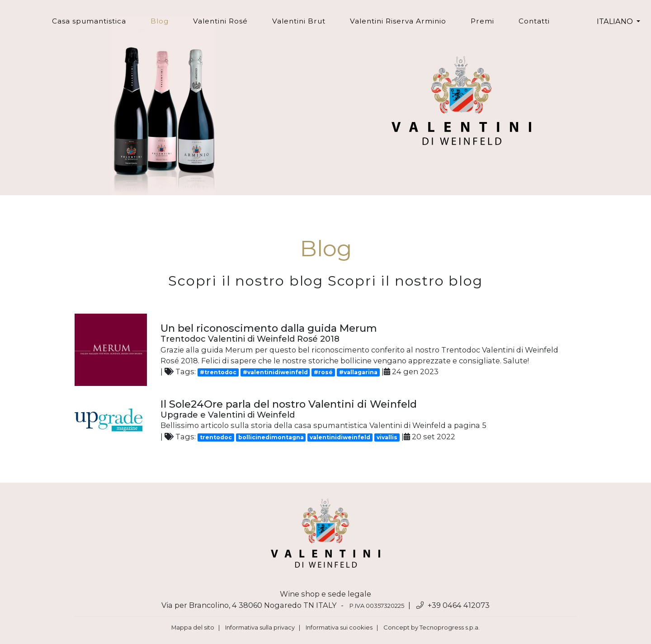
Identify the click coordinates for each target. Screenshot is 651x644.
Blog (166, 21)
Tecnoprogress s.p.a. (450, 627)
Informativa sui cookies (339, 627)
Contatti (534, 21)
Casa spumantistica (89, 21)
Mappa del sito (193, 627)
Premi (482, 21)
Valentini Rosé (220, 21)
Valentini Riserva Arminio (398, 21)
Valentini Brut (299, 21)
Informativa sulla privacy (260, 627)
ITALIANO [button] (616, 21)
